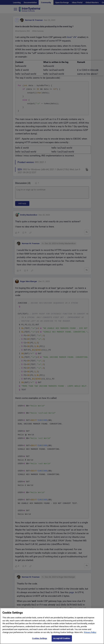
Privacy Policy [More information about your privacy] (90, 635)
